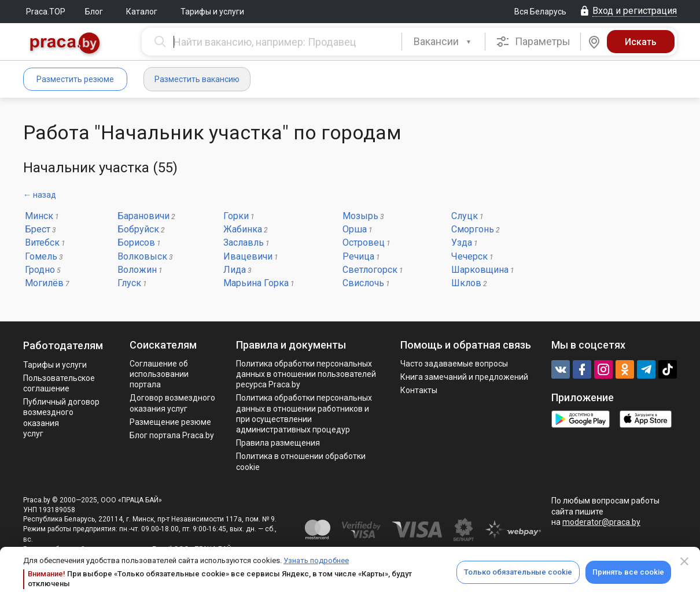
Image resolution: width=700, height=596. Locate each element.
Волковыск (142, 256)
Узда (462, 243)
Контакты (419, 390)
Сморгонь (473, 229)
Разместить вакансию (197, 79)
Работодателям (63, 345)
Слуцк (465, 216)
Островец (364, 243)
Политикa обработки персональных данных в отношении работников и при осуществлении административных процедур (304, 414)
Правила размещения (278, 443)
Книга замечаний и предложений (464, 377)
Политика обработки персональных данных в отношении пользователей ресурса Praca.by (306, 374)
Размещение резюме (170, 422)
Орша (355, 229)
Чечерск (469, 256)
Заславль (244, 243)
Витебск (42, 243)
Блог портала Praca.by (172, 435)
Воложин (137, 270)
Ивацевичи (248, 256)
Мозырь (360, 216)
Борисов (136, 243)
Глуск (129, 283)
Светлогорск (370, 270)
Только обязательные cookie (518, 572)
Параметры (533, 42)
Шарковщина (480, 270)
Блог (94, 12)
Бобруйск (138, 229)
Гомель (41, 256)
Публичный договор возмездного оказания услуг (61, 418)
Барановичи (143, 216)
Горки (236, 216)
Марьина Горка (256, 283)
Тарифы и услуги (212, 12)
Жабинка (243, 229)
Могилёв (44, 283)
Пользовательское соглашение (59, 383)
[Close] (684, 561)
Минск (39, 216)
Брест (38, 229)
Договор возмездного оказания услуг (172, 403)
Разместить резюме (75, 79)
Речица (358, 256)
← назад (40, 195)
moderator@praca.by (601, 522)
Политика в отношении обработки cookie (301, 461)
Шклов (466, 283)
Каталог (142, 12)
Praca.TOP (46, 12)
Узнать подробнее (316, 560)
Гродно (40, 270)
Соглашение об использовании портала (159, 374)
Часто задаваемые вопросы (454, 364)
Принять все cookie (628, 572)
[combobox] (443, 42)
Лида (235, 270)
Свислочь (363, 283)
